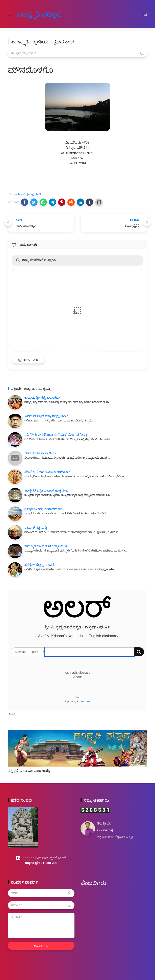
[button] (25, 202)
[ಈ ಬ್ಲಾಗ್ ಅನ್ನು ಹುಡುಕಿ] (77, 53)
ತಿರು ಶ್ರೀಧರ (104, 823)
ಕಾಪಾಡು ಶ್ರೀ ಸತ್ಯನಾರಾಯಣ (42, 398)
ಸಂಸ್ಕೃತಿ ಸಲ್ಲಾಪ (35, 14)
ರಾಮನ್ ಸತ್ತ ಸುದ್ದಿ (36, 528)
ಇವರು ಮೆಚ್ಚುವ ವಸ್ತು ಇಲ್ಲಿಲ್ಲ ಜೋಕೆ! (47, 416)
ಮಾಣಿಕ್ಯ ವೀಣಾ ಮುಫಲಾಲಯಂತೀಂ (47, 472)
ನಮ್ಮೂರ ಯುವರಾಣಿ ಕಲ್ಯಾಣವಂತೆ (46, 546)
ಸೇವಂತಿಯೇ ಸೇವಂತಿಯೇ (41, 453)
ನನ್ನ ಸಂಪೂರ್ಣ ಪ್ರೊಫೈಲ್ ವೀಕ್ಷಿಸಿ (115, 837)
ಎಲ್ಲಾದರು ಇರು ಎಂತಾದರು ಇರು (44, 509)
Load (12, 714)
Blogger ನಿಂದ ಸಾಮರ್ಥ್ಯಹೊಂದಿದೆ (41, 858)
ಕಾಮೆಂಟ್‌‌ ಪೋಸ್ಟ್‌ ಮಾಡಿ (27, 194)
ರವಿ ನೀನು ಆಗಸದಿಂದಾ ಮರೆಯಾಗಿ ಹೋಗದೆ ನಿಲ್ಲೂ (56, 435)
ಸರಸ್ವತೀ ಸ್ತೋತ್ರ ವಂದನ (39, 565)
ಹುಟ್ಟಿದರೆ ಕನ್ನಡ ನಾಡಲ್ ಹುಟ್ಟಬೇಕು (46, 490)
